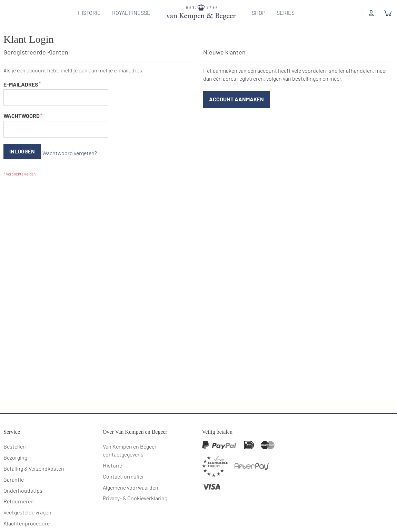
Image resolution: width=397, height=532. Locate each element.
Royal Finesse (129, 13)
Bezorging (15, 449)
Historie (87, 13)
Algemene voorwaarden (131, 479)
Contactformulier (123, 468)
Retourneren (19, 493)
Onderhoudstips (23, 482)
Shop (256, 13)
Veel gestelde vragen (27, 504)
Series (283, 13)
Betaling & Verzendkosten (34, 460)
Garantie (14, 471)
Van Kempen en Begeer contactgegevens (130, 442)
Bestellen (15, 438)
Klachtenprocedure (27, 515)
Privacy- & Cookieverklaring (135, 490)
